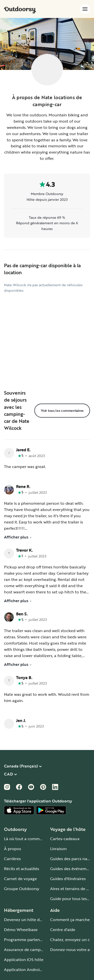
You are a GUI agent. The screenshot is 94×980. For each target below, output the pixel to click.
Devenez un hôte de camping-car (35, 888)
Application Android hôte (28, 938)
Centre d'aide (63, 898)
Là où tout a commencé (26, 807)
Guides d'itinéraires (68, 847)
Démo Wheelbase (21, 898)
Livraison (58, 817)
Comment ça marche (70, 888)
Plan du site (59, 967)
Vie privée (36, 967)
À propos (13, 817)
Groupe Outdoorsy (22, 857)
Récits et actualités (22, 837)
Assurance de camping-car (29, 918)
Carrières (12, 827)
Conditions (13, 967)
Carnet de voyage (20, 847)
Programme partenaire (25, 908)
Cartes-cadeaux (65, 807)
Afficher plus (18, 505)
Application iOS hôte (24, 928)
